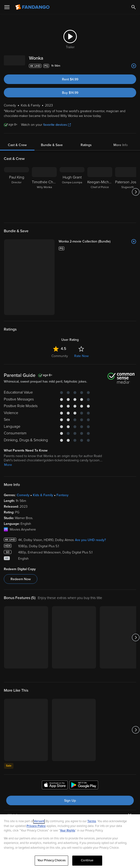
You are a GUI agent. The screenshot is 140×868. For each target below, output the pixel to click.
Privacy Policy (36, 826)
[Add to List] (134, 66)
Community (60, 306)
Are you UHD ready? (90, 490)
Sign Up (70, 751)
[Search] (134, 7)
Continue (87, 860)
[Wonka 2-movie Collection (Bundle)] (81, 242)
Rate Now (81, 306)
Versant (39, 821)
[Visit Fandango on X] (69, 810)
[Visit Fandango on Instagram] (79, 810)
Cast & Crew (17, 145)
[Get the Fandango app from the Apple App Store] (55, 736)
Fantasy (62, 445)
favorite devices (57, 125)
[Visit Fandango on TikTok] (90, 810)
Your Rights (67, 831)
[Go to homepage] (33, 7)
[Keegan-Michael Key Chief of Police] (100, 192)
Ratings (86, 145)
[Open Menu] (7, 7)
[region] (70, 841)
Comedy (23, 445)
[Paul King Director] (17, 192)
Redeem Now (21, 529)
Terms (92, 821)
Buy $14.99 (70, 93)
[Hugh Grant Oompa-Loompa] (72, 192)
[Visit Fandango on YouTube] (58, 810)
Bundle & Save (52, 145)
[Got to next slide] (136, 192)
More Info (121, 145)
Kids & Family (43, 445)
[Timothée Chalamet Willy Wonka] (44, 192)
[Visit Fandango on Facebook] (48, 810)
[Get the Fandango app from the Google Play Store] (84, 736)
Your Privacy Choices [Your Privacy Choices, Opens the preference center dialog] (51, 860)
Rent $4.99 (70, 79)
